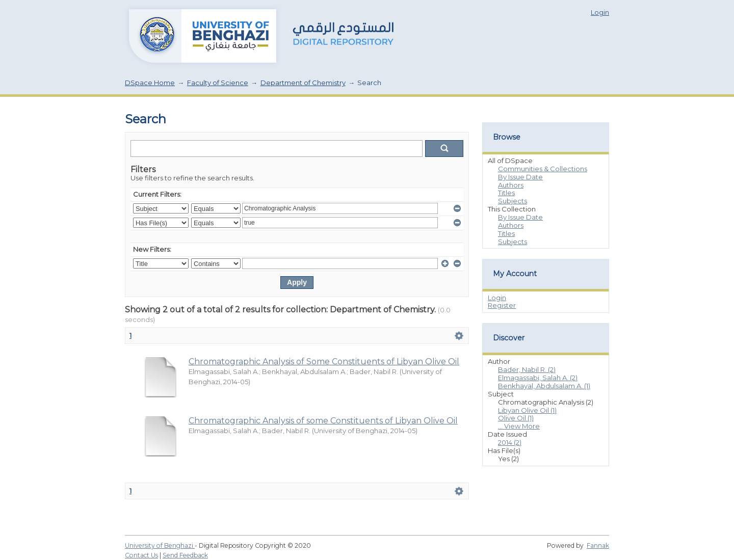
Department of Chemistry (303, 83)
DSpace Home (150, 83)
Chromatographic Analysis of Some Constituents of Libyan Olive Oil (324, 362)
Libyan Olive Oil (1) (527, 410)
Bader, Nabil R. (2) (527, 369)
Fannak (598, 545)
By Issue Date (520, 177)
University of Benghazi (160, 545)
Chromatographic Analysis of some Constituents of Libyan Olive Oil (323, 421)
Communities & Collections (543, 169)
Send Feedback (185, 555)
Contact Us (141, 555)
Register (502, 305)
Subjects (513, 201)
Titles (506, 193)
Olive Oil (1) (516, 418)
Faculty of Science (218, 83)
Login (600, 12)
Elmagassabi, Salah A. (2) (538, 378)
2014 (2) (510, 442)
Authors (511, 185)
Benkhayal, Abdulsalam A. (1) (544, 386)
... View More (519, 426)
